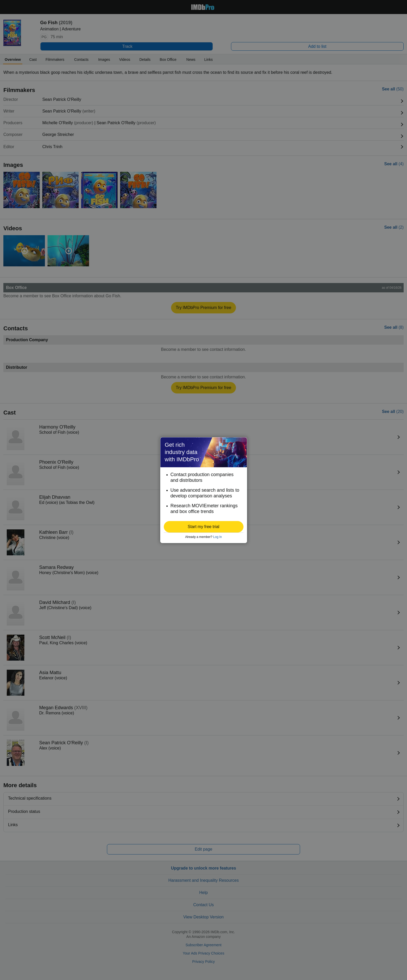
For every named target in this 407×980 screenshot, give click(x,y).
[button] (204, 527)
